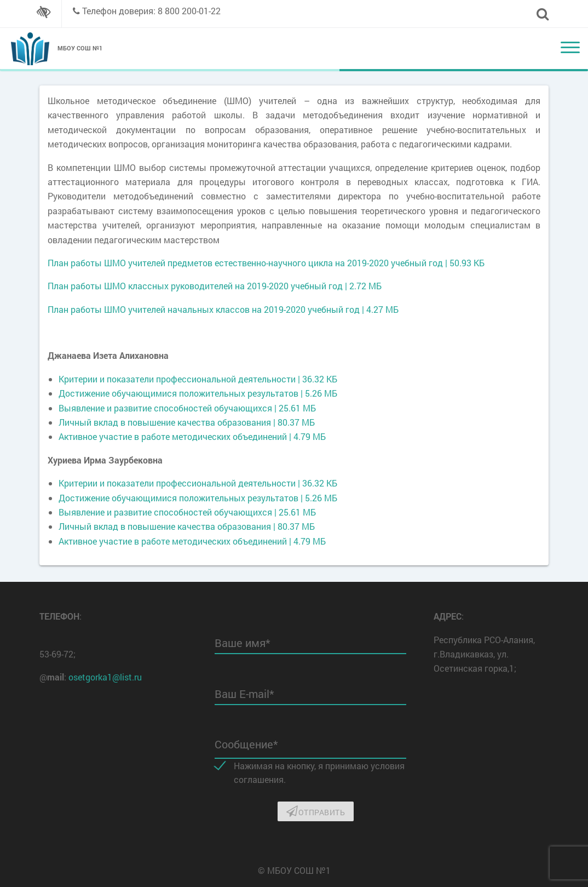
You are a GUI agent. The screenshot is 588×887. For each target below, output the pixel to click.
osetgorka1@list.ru (105, 677)
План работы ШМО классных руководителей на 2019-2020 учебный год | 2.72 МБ (215, 286)
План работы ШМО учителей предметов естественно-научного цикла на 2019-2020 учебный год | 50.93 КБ (266, 263)
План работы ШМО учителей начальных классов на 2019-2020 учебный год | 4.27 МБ (223, 309)
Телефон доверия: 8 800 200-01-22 (151, 11)
